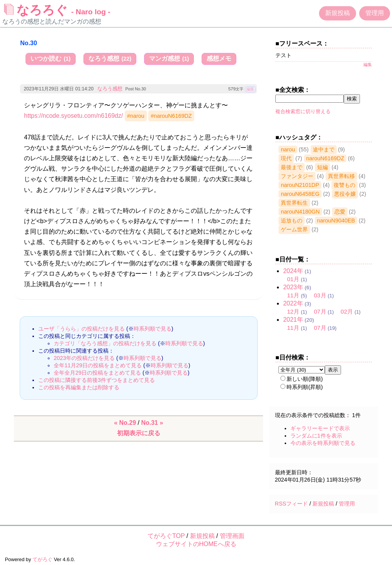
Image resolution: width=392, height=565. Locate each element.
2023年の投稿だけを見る (84, 358)
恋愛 (340, 212)
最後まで (292, 167)
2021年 (293, 320)
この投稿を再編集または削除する (79, 387)
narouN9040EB (336, 221)
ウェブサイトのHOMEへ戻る (196, 544)
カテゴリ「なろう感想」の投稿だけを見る (105, 343)
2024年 (293, 271)
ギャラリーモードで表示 (320, 428)
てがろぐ (42, 559)
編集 (250, 89)
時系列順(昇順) (302, 387)
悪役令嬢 (345, 194)
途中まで (324, 149)
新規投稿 (338, 13)
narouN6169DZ (325, 158)
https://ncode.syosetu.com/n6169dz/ (73, 116)
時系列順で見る (153, 329)
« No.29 (125, 423)
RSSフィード (292, 504)
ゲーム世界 (294, 229)
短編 (322, 167)
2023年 (293, 287)
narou (288, 149)
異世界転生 (294, 203)
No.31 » (152, 423)
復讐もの (344, 185)
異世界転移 (341, 176)
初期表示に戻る (139, 433)
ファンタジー (297, 176)
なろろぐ (57, 10)
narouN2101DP (300, 185)
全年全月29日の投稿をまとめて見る (97, 373)
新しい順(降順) (302, 379)
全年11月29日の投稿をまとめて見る (98, 365)
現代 (286, 158)
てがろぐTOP (166, 536)
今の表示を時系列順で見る (323, 443)
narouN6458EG (300, 194)
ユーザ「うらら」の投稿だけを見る (81, 329)
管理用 (375, 13)
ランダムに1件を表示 (316, 436)
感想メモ (219, 59)
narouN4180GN (300, 212)
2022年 (293, 303)
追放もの (292, 221)
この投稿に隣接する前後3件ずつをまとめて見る (97, 380)
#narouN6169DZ (171, 116)
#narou (136, 116)
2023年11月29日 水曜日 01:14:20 (59, 89)
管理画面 (232, 536)
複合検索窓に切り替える (303, 111)
